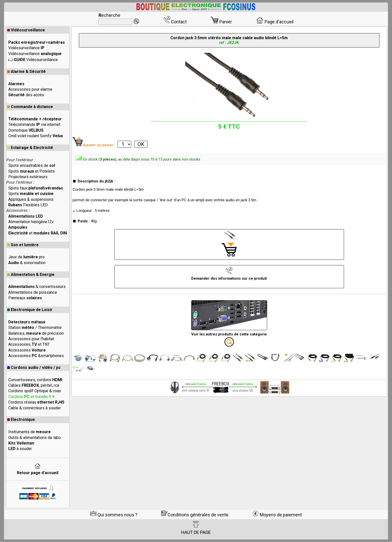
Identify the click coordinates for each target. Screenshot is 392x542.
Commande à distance (30, 107)
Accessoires (27, 350)
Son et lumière (23, 245)
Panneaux (25, 298)
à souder (20, 449)
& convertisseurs (37, 287)
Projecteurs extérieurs (28, 177)
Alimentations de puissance (33, 292)
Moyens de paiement (277, 515)
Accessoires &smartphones (36, 356)
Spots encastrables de (32, 165)
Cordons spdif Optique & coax (35, 391)
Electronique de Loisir (30, 310)
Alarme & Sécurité (27, 71)
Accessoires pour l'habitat (31, 339)
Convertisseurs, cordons (35, 380)
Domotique (26, 130)
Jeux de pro (27, 257)
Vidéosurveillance (26, 30)
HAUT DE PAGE (196, 528)
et (38, 233)
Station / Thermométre (35, 328)
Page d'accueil (275, 22)
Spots (31, 194)
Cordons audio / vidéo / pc (34, 367)
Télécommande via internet (34, 125)
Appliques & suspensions (31, 199)
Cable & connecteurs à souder (35, 408)
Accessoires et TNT (29, 344)
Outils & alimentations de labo (35, 438)
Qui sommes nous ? (114, 515)
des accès (26, 95)
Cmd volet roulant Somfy (36, 136)
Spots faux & (36, 188)
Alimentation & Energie (31, 275)
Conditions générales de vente (195, 515)
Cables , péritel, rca (34, 385)
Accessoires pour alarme (30, 89)
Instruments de (30, 432)
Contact (175, 22)
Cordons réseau (36, 402)
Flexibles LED (28, 205)
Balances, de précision (36, 333)
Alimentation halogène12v (31, 222)
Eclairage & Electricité (30, 148)
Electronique (21, 420)
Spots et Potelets (32, 171)
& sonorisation (27, 263)
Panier (221, 22)
